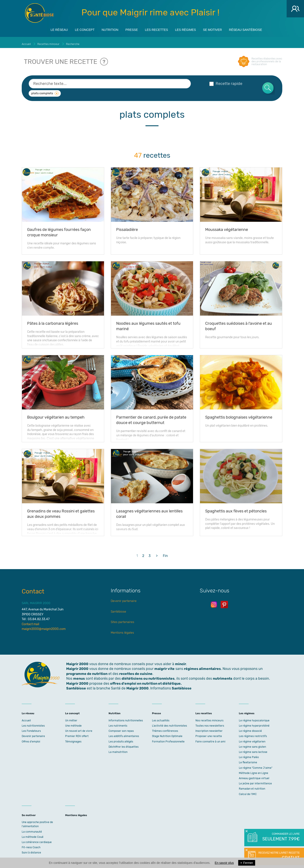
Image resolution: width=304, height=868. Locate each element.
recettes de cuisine (136, 671)
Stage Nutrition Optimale (167, 734)
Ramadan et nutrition (252, 786)
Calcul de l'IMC (248, 791)
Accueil (26, 718)
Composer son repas (121, 728)
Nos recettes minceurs (209, 718)
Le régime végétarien (252, 739)
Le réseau (44, 29)
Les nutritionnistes (33, 723)
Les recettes (157, 29)
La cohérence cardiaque (37, 839)
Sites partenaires (122, 619)
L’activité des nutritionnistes (169, 723)
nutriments (223, 676)
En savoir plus (224, 863)
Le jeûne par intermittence (255, 781)
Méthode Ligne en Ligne (254, 770)
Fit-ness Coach (31, 845)
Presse (128, 29)
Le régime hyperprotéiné (254, 723)
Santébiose (118, 609)
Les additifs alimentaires (124, 734)
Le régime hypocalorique (254, 718)
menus (79, 676)
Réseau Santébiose (260, 29)
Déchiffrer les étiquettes (124, 744)
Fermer (247, 863)
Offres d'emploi (31, 739)
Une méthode (73, 723)
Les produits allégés (121, 739)
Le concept (74, 29)
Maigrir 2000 (39, 13)
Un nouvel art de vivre (79, 728)
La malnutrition (118, 749)
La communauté (32, 829)
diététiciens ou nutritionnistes (148, 676)
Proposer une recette (209, 734)
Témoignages (73, 739)
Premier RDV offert (77, 734)
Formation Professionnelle (168, 739)
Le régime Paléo (249, 755)
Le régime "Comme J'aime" (256, 765)
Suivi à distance (31, 850)
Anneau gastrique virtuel (254, 775)
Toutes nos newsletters (210, 723)
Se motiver (222, 29)
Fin (165, 553)
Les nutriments (118, 723)
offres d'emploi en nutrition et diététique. (146, 681)
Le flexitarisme (248, 760)
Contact (33, 589)
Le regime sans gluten (252, 744)
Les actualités (161, 718)
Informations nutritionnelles (126, 718)
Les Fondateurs (31, 728)
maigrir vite (164, 666)
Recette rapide (226, 81)
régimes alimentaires (202, 666)
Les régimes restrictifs (253, 734)
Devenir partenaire (124, 598)
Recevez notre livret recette (278, 856)
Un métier (71, 718)
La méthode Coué (33, 834)
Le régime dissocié (250, 728)
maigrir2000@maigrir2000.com (44, 626)
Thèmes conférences (165, 728)
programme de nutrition (87, 671)
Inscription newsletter (209, 728)
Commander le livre (281, 837)
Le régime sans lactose (253, 749)
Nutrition (103, 29)
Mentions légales (122, 630)
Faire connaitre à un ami (210, 739)
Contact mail (30, 621)
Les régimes (190, 29)
